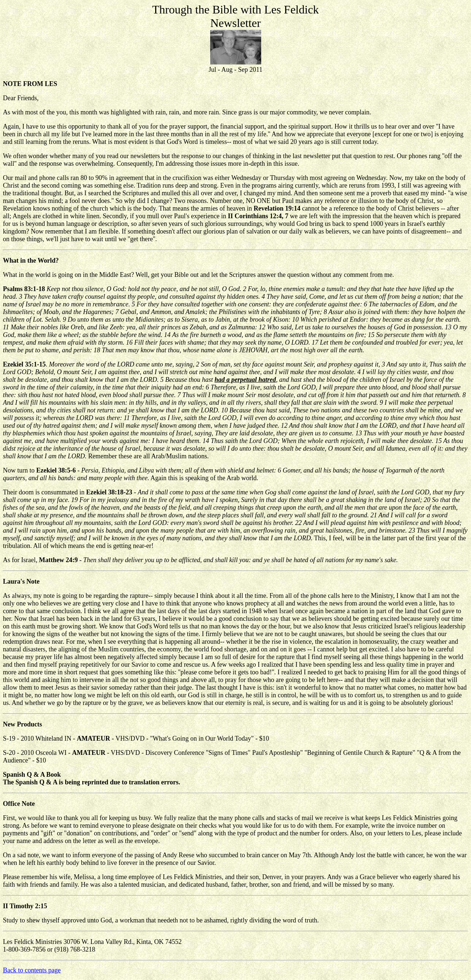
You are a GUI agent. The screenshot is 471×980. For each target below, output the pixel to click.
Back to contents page (32, 970)
